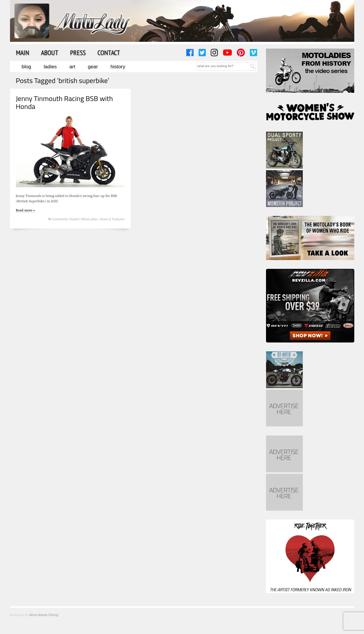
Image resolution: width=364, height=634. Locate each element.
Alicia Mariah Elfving (44, 615)
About (50, 52)
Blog (26, 67)
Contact (109, 52)
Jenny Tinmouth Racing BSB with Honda (64, 102)
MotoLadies (90, 219)
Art (72, 67)
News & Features (112, 219)
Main (23, 52)
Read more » (26, 210)
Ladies (50, 67)
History (118, 67)
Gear (93, 67)
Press (78, 52)
